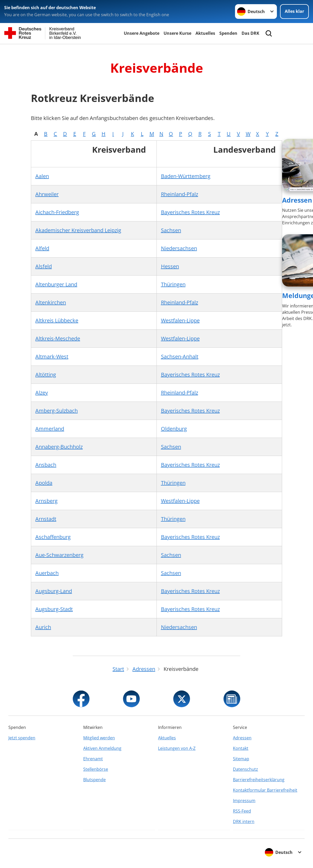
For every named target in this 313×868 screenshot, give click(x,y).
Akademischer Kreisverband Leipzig (78, 230)
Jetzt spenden (22, 738)
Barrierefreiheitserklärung (259, 780)
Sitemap (241, 759)
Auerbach (47, 573)
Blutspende (94, 780)
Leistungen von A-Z (177, 748)
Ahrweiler (47, 194)
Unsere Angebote (142, 33)
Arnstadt (46, 519)
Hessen (170, 266)
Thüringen (173, 284)
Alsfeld (44, 266)
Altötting (46, 375)
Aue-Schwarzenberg (59, 555)
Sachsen (171, 230)
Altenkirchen (51, 302)
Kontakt (241, 748)
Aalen (42, 176)
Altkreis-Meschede (58, 338)
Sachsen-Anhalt (180, 356)
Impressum (244, 801)
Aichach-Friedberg (57, 212)
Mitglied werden (99, 738)
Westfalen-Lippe (180, 320)
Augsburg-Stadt (54, 609)
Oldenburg (174, 429)
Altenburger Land (56, 284)
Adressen (297, 200)
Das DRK (250, 33)
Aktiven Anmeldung (102, 748)
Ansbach (46, 465)
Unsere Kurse (177, 33)
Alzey (42, 393)
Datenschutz (245, 769)
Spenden (228, 33)
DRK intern (244, 821)
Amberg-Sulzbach (57, 411)
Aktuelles (205, 33)
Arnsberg (46, 501)
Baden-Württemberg (186, 176)
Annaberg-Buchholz (59, 447)
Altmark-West (52, 356)
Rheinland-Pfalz (180, 194)
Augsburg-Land (54, 591)
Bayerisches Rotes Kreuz (190, 212)
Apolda (44, 483)
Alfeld (42, 248)
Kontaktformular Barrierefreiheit (265, 790)
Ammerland (50, 429)
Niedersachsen (179, 248)
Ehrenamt (93, 759)
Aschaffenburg (53, 537)
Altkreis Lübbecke (57, 320)
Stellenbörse (96, 769)
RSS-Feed (242, 811)
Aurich (43, 627)
